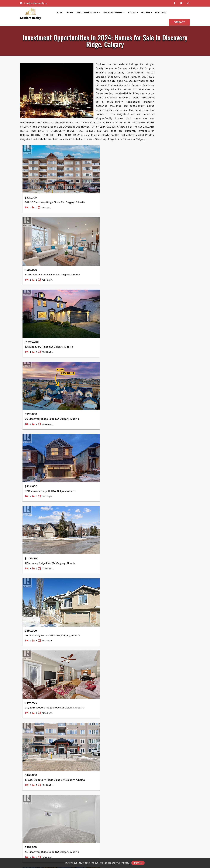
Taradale (28, 798)
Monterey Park (59, 815)
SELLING (139, 14)
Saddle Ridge (59, 811)
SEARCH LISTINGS (106, 14)
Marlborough (58, 819)
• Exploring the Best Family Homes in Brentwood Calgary (170, 206)
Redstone (28, 828)
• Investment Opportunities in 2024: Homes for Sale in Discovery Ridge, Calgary (170, 286)
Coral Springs (59, 832)
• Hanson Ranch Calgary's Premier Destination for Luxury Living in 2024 (169, 191)
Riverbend (142, 828)
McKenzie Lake (116, 802)
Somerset (170, 836)
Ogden (168, 815)
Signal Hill (114, 806)
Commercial (58, 744)
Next (98, 534)
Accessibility (30, 748)
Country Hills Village (87, 817)
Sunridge (85, 827)
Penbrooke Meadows (171, 830)
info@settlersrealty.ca (36, 3)
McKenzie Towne (117, 798)
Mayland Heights (89, 798)
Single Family (87, 735)
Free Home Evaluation (64, 757)
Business (85, 767)
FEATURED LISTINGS (81, 14)
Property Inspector (118, 744)
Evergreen (85, 831)
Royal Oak (142, 798)
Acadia (140, 811)
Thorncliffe (171, 819)
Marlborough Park (61, 823)
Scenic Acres (172, 823)
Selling (55, 765)
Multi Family (86, 740)
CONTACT (179, 14)
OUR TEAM (154, 14)
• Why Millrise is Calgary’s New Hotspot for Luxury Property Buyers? (167, 260)
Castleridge (30, 806)
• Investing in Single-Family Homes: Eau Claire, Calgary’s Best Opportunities (170, 322)
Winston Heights (89, 802)
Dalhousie (170, 802)
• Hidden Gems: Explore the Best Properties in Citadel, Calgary (168, 213)
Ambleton (57, 802)
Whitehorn (57, 798)
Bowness (141, 802)
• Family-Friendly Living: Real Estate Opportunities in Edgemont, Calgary (170, 252)
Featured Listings (61, 735)
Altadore (170, 798)
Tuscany (113, 793)
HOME (53, 14)
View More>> (160, 329)
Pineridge (28, 819)
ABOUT (63, 14)
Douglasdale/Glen (118, 819)
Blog (26, 753)
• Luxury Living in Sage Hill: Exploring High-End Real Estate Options (170, 183)
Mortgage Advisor (118, 735)
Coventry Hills (59, 806)
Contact (28, 761)
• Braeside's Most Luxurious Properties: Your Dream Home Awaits (167, 296)
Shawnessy (143, 832)
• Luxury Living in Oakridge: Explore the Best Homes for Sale (169, 268)
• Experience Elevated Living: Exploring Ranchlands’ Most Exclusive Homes (166, 221)
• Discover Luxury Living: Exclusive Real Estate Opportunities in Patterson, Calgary (169, 277)
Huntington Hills (117, 811)
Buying (55, 761)
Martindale (29, 802)
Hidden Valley (116, 828)
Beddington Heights (115, 834)
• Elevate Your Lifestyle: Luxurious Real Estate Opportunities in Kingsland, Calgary (169, 306)
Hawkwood (142, 823)
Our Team (28, 735)
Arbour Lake (143, 806)
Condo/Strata (88, 744)
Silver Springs (172, 806)
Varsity (112, 815)
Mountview (86, 806)
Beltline (84, 836)
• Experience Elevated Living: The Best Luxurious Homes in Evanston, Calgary (170, 237)
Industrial (85, 771)
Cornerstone (58, 793)
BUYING (125, 14)
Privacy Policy (122, 863)
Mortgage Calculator (63, 753)
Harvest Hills (58, 828)
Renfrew (85, 793)
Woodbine (170, 793)
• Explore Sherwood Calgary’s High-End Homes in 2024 (169, 176)
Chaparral (142, 793)
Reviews (28, 757)
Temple (27, 811)
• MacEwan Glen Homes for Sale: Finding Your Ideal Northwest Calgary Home (168, 168)
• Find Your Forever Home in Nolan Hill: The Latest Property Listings (169, 229)
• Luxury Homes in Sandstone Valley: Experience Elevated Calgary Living (170, 199)
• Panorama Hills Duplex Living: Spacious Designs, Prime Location (169, 245)
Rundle (27, 815)
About (27, 740)
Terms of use (105, 863)
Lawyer (112, 740)
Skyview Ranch (88, 811)
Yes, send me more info (170, 145)
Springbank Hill (173, 811)
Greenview (86, 823)
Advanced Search (61, 748)
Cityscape (29, 832)
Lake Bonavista (145, 815)
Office (83, 758)
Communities (31, 744)
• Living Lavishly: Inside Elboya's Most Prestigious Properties (170, 314)
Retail (83, 762)
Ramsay (27, 823)
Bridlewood (114, 823)
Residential (58, 740)
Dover (140, 819)
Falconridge (30, 793)
